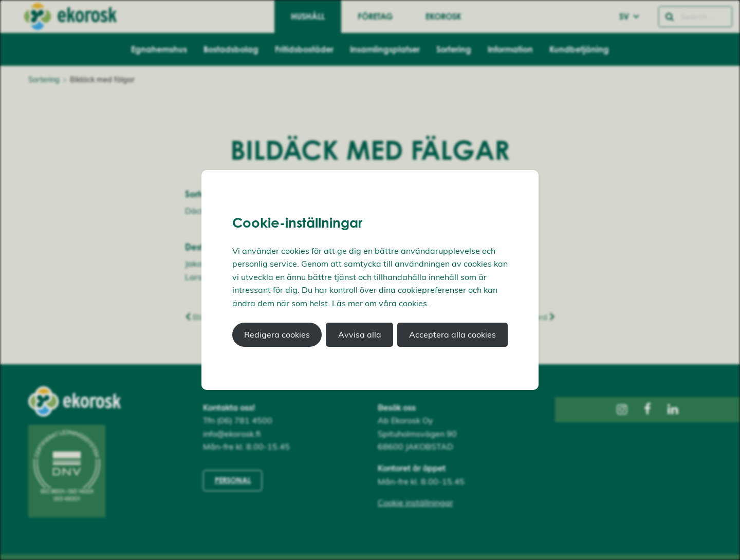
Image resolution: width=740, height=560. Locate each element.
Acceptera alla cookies (452, 334)
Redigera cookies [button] (277, 334)
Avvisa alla (360, 334)
